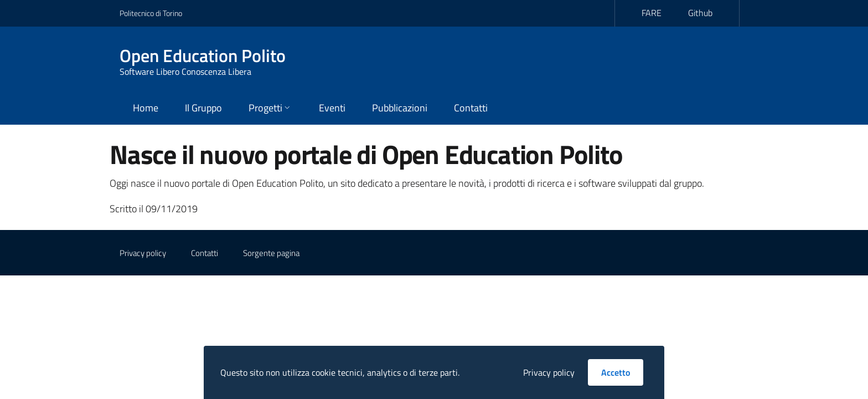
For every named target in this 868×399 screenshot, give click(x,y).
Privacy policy (143, 253)
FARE (652, 13)
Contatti (205, 253)
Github (700, 13)
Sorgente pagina (271, 253)
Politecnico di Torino (151, 13)
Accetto (616, 372)
